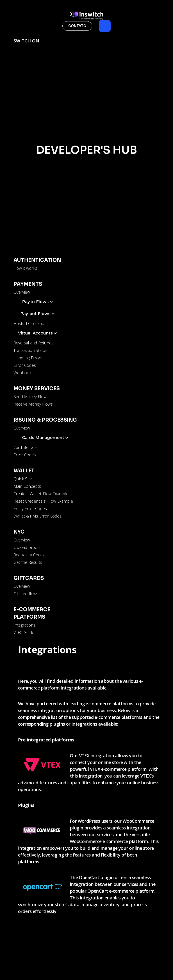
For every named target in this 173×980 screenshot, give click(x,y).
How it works (25, 268)
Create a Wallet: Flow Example (41, 494)
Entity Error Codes (30, 509)
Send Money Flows (31, 397)
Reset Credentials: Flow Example (43, 501)
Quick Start (24, 479)
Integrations (24, 625)
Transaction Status (30, 350)
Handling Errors (28, 358)
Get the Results (28, 562)
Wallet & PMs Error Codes (38, 516)
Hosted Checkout (30, 323)
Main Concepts (27, 486)
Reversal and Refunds (34, 343)
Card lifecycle (26, 447)
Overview (22, 292)
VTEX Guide (24, 632)
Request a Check (29, 555)
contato (77, 26)
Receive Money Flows (33, 404)
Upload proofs (27, 547)
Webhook (22, 373)
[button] (105, 26)
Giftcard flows (26, 594)
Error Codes (25, 365)
